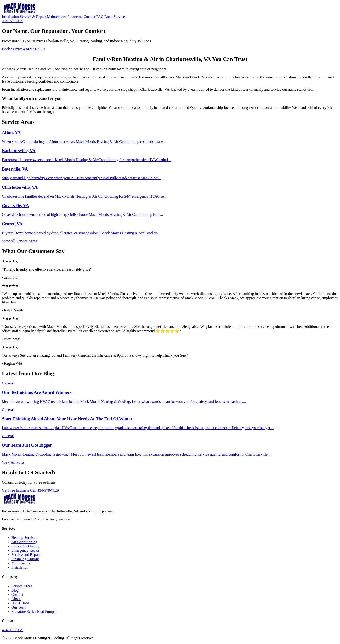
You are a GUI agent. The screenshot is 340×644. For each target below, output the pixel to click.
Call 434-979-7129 (45, 490)
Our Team (19, 607)
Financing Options (25, 559)
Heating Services (24, 538)
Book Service (115, 17)
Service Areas (22, 586)
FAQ (100, 17)
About (16, 599)
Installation (11, 17)
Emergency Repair (25, 550)
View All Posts (13, 462)
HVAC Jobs (20, 603)
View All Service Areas (20, 241)
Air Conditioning (24, 542)
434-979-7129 (13, 21)
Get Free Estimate (16, 490)
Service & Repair (33, 17)
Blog (15, 590)
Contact (89, 17)
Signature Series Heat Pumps (33, 612)
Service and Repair (26, 555)
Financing (75, 17)
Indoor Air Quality (25, 546)
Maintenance (57, 17)
